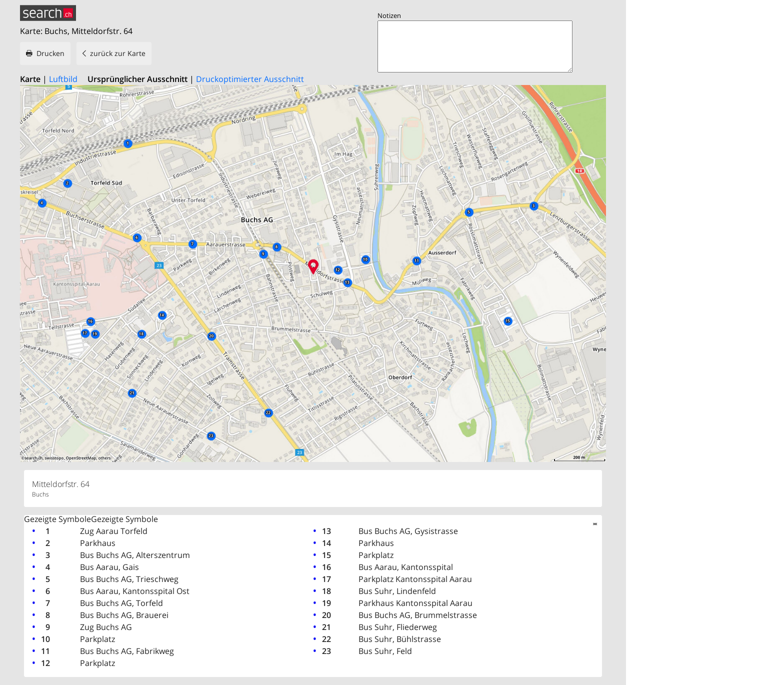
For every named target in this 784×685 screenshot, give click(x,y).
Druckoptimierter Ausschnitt (250, 79)
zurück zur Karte (118, 53)
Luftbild (63, 79)
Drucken (50, 53)
